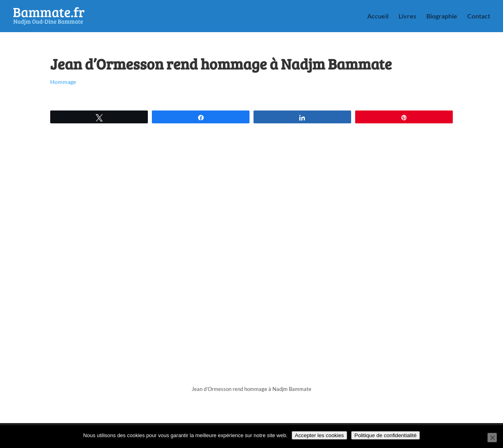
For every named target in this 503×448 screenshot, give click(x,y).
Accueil (378, 16)
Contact (479, 16)
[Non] (492, 438)
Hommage (63, 82)
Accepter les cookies (319, 435)
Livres (407, 16)
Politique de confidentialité (385, 435)
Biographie (442, 16)
